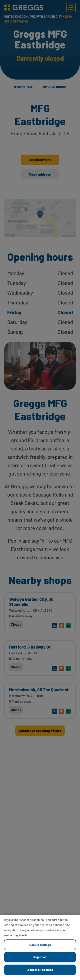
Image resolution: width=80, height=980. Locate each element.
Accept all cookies (40, 970)
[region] (40, 947)
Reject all (40, 957)
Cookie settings (40, 945)
